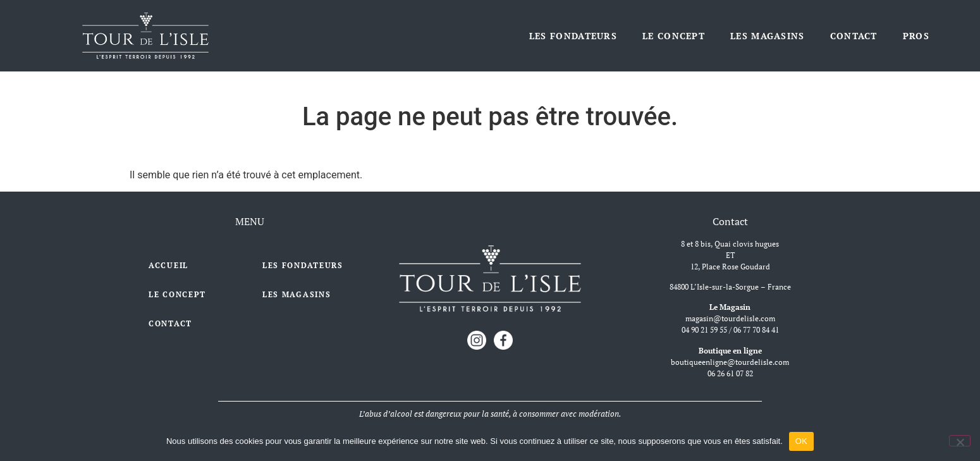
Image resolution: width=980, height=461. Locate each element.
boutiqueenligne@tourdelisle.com (730, 362)
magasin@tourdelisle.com (730, 318)
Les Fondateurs (573, 36)
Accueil (168, 265)
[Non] (960, 441)
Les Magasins (768, 36)
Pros (916, 36)
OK (801, 441)
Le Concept (674, 36)
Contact (854, 36)
